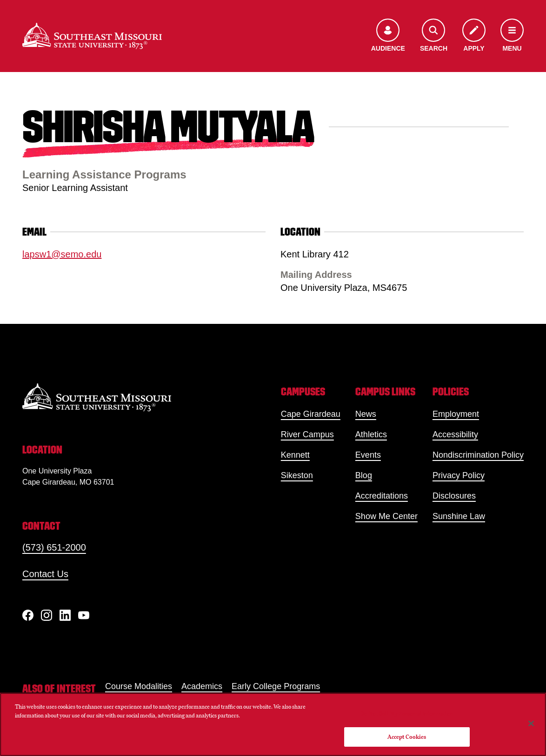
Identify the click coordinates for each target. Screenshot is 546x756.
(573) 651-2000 (54, 547)
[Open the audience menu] (388, 36)
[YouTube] (84, 615)
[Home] (92, 36)
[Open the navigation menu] (512, 36)
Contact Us (45, 574)
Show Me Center (386, 516)
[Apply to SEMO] (474, 36)
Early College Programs (276, 686)
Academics (202, 686)
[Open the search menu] (434, 36)
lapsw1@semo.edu (62, 254)
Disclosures (454, 496)
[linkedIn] (65, 615)
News (366, 414)
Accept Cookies (407, 737)
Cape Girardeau (311, 414)
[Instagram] (47, 615)
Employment (456, 414)
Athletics (371, 434)
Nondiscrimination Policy (478, 455)
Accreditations (382, 496)
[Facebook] (28, 615)
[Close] (531, 723)
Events (368, 455)
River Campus (307, 434)
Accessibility (455, 434)
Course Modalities (139, 686)
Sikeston (297, 475)
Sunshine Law (459, 516)
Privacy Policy (459, 475)
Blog (364, 475)
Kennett (295, 455)
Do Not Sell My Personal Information (407, 713)
